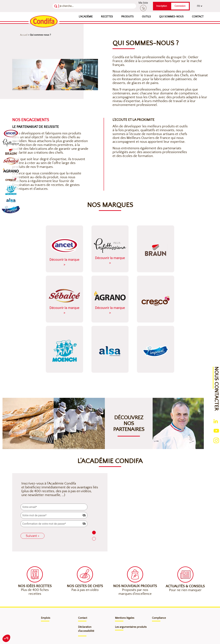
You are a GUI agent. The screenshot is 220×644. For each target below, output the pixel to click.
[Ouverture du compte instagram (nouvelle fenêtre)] (216, 440)
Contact (198, 17)
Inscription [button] (162, 6)
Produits (127, 17)
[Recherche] (76, 6)
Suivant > (33, 536)
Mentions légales (125, 618)
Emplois (46, 618)
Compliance (159, 618)
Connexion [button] (180, 6)
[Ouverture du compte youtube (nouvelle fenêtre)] (216, 430)
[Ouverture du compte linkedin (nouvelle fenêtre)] (216, 421)
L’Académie (86, 17)
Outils (146, 17)
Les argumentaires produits (131, 627)
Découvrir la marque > (64, 252)
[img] (84, 515)
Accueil (24, 35)
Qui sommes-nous (171, 17)
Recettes (107, 17)
